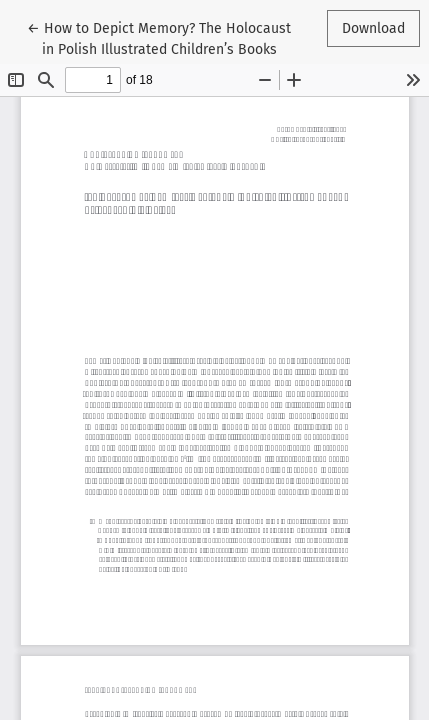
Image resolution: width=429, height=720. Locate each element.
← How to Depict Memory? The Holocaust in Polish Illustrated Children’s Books (159, 37)
